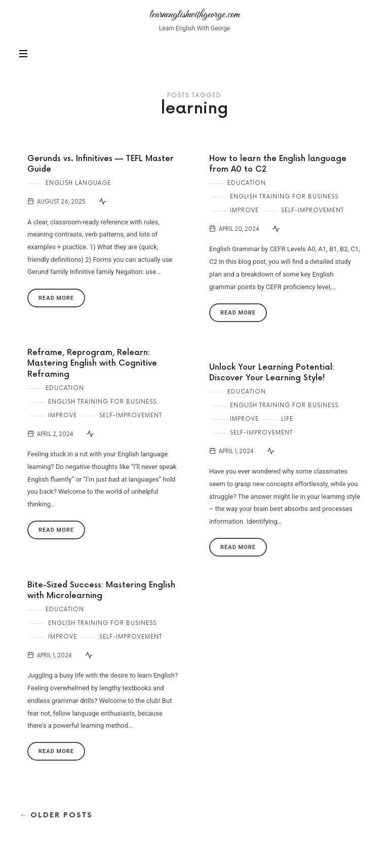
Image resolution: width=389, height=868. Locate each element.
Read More (56, 298)
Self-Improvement (313, 210)
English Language (78, 183)
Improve (244, 210)
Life (287, 419)
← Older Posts (56, 815)
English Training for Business (284, 197)
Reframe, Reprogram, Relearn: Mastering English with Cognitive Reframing (92, 364)
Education (247, 183)
